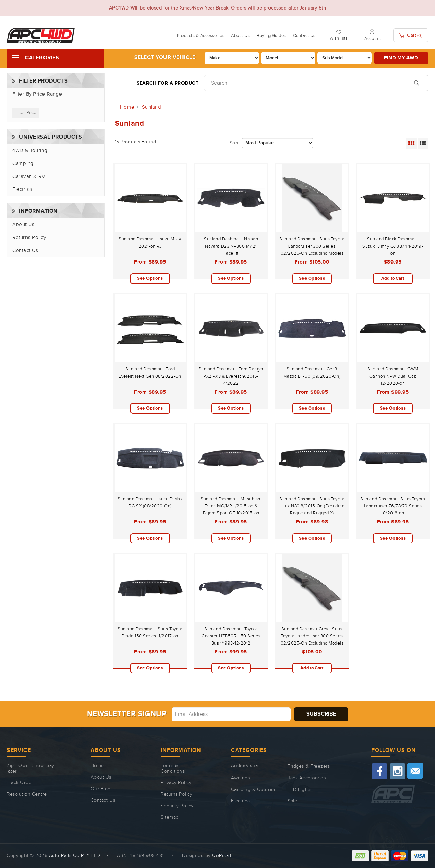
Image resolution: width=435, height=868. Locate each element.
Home (97, 766)
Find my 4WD (401, 58)
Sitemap (170, 817)
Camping (23, 164)
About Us (240, 36)
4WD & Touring (30, 151)
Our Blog (101, 789)
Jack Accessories (307, 778)
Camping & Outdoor (253, 790)
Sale (292, 801)
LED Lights (299, 790)
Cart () (411, 35)
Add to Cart (393, 278)
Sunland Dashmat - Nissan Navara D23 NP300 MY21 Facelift (231, 246)
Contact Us (304, 36)
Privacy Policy (176, 783)
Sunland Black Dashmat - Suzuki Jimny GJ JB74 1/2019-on (393, 246)
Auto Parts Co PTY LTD (75, 856)
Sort (234, 143)
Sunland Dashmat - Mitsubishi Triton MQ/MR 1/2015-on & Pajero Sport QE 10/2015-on (231, 506)
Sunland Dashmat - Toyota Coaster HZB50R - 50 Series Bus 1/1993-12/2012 (231, 636)
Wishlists (339, 38)
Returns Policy (29, 238)
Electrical (23, 189)
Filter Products (43, 81)
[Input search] (316, 83)
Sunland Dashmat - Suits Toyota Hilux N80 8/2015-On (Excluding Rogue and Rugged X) (312, 506)
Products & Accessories (201, 36)
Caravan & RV (29, 176)
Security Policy (177, 806)
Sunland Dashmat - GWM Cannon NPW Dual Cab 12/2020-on (393, 376)
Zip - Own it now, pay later (31, 768)
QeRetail (222, 856)
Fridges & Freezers (309, 766)
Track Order (20, 783)
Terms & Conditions (173, 768)
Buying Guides (271, 36)
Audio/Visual (245, 766)
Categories (42, 58)
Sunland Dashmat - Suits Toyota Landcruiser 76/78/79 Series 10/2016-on (393, 506)
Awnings (241, 778)
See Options (150, 278)
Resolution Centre (27, 794)
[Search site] (416, 82)
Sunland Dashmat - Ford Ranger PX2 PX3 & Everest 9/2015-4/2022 (231, 376)
